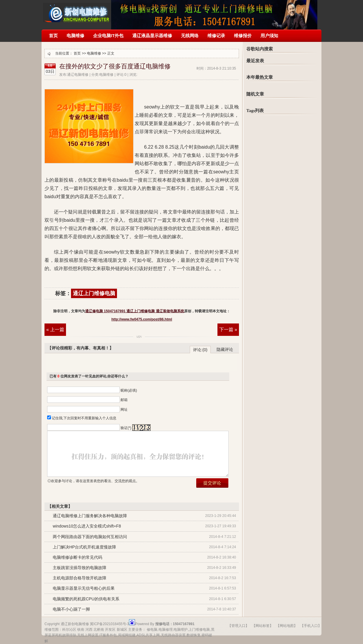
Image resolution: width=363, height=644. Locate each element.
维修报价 (243, 36)
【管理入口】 (238, 626)
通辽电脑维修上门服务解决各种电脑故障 (90, 516)
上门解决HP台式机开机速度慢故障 (84, 547)
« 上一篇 (55, 330)
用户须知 (269, 36)
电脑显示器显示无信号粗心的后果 (84, 588)
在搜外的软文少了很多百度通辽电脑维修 (115, 66)
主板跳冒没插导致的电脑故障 (80, 568)
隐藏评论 (225, 349)
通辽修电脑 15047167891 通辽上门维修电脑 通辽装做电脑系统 (77, 11)
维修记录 (216, 36)
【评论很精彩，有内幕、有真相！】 (80, 348)
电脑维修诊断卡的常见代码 (77, 557)
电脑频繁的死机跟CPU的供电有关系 (86, 599)
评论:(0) (200, 350)
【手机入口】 (311, 626)
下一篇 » (228, 330)
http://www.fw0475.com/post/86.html (142, 319)
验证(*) (126, 428)
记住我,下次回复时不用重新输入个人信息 (84, 418)
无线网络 (190, 36)
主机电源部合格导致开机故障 (80, 578)
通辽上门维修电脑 (94, 293)
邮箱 (124, 400)
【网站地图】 (287, 626)
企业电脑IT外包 (108, 36)
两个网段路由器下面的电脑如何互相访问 (90, 537)
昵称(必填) (129, 390)
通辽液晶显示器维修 (152, 36)
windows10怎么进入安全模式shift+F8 (87, 526)
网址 (124, 410)
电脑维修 (75, 36)
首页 (53, 36)
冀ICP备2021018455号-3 (109, 624)
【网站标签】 (263, 626)
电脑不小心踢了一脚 (71, 609)
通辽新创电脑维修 (75, 624)
